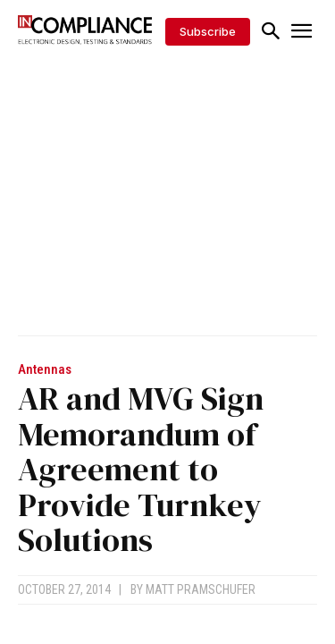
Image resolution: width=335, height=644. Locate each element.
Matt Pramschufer (201, 589)
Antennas (45, 370)
